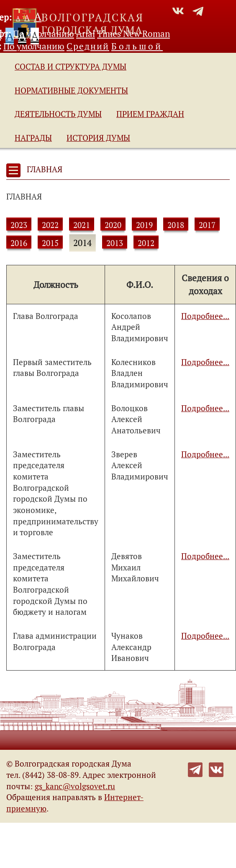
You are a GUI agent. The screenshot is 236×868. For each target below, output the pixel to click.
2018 (176, 225)
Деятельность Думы (58, 114)
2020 (113, 225)
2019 (144, 225)
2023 (19, 225)
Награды (33, 138)
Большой (137, 46)
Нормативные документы (71, 91)
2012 (146, 243)
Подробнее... (205, 316)
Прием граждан (150, 114)
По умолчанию (44, 34)
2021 (82, 225)
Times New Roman (133, 34)
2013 (115, 243)
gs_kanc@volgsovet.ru (75, 786)
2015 (50, 243)
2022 (50, 225)
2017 (207, 225)
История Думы (98, 138)
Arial (86, 34)
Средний (88, 46)
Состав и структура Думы (71, 67)
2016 (19, 243)
